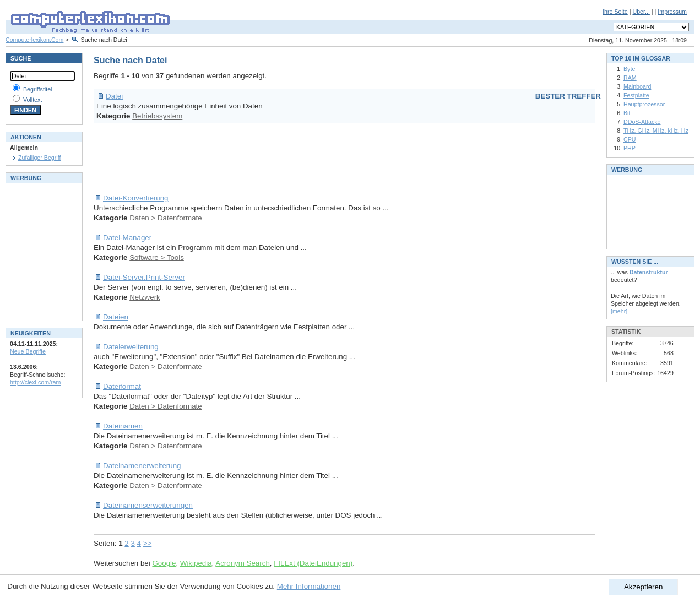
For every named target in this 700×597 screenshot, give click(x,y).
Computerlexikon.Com (34, 40)
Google (164, 563)
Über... (641, 12)
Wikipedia (196, 563)
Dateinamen (123, 426)
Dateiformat (122, 386)
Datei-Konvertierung (136, 198)
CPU (630, 139)
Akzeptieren (643, 587)
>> (148, 543)
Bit (627, 113)
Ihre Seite (615, 12)
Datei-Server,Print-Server (144, 277)
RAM (630, 78)
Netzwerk (145, 297)
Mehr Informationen (309, 586)
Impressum (672, 12)
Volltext (32, 100)
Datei (114, 96)
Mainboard (637, 86)
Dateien (116, 317)
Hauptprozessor (644, 104)
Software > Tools (157, 257)
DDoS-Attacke (642, 122)
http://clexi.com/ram (35, 382)
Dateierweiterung (131, 347)
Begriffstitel (38, 89)
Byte (629, 69)
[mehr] (619, 311)
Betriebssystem (157, 116)
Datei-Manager (127, 238)
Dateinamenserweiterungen (148, 505)
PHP (630, 148)
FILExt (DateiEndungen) (313, 563)
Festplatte (636, 95)
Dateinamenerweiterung (142, 466)
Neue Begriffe (28, 351)
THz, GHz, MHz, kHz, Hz (656, 131)
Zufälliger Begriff (39, 158)
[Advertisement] (294, 159)
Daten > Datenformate (166, 218)
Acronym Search (243, 563)
